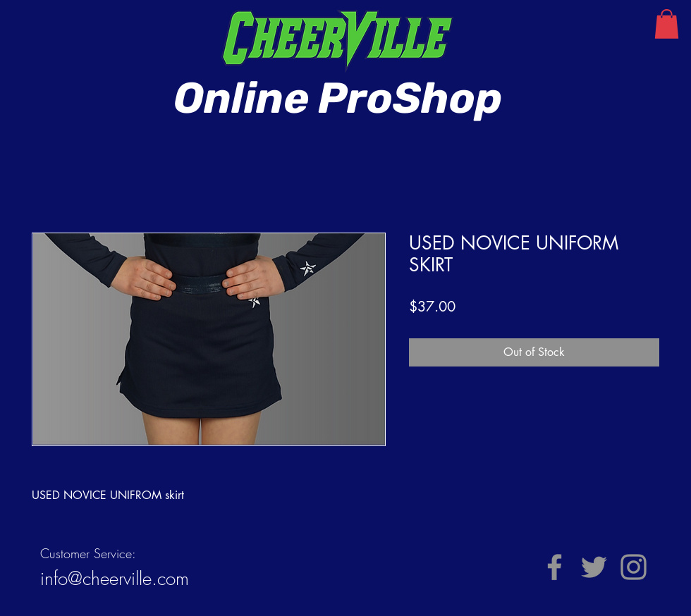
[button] (667, 24)
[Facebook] (555, 567)
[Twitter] (594, 567)
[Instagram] (634, 567)
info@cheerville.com (115, 579)
